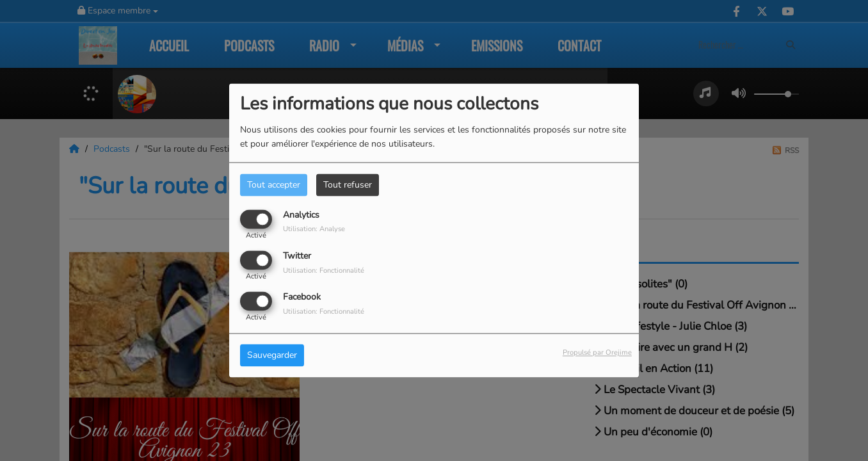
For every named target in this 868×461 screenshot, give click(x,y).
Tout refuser (348, 185)
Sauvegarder (272, 356)
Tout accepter (274, 185)
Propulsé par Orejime (597, 353)
